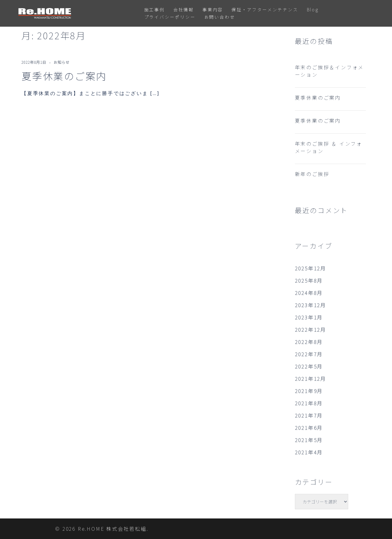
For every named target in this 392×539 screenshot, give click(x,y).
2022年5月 (309, 366)
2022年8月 (309, 342)
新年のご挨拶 (312, 174)
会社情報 (184, 10)
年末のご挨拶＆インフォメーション (330, 71)
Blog (313, 10)
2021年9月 (309, 391)
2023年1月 (309, 317)
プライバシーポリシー (170, 17)
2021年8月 (309, 403)
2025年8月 (309, 281)
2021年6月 (309, 428)
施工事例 (155, 10)
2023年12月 (311, 305)
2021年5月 (309, 440)
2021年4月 (309, 452)
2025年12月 (311, 268)
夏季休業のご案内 (64, 76)
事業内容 (213, 10)
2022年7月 (309, 354)
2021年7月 (309, 415)
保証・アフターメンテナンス (265, 10)
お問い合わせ (220, 17)
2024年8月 (309, 293)
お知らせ (62, 62)
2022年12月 (311, 330)
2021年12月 (311, 379)
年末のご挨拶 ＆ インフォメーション (329, 147)
